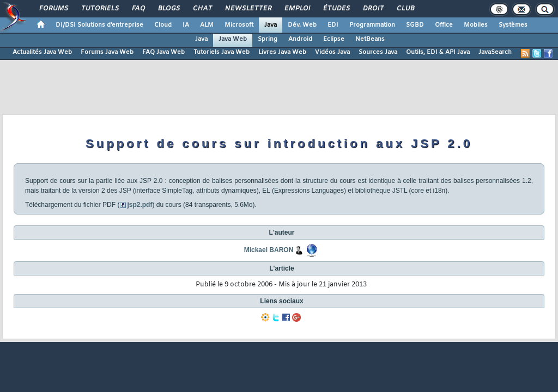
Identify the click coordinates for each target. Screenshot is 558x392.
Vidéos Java (332, 52)
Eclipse (334, 39)
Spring (268, 39)
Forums (53, 9)
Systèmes (513, 25)
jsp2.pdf (139, 205)
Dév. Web (302, 25)
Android (300, 39)
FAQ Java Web (163, 52)
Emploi (297, 9)
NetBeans (370, 39)
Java (271, 25)
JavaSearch (495, 52)
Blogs (168, 9)
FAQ (138, 9)
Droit (373, 9)
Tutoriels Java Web (222, 52)
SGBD (415, 25)
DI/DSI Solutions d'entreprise (99, 25)
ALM (207, 25)
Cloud (163, 25)
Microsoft (239, 25)
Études (336, 9)
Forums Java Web (107, 52)
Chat (202, 9)
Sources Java (378, 52)
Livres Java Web (282, 52)
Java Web (233, 39)
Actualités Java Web (42, 52)
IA (186, 25)
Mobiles (476, 25)
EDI (333, 25)
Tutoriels (99, 9)
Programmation (372, 25)
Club (405, 9)
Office (444, 25)
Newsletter (248, 9)
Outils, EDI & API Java (438, 52)
